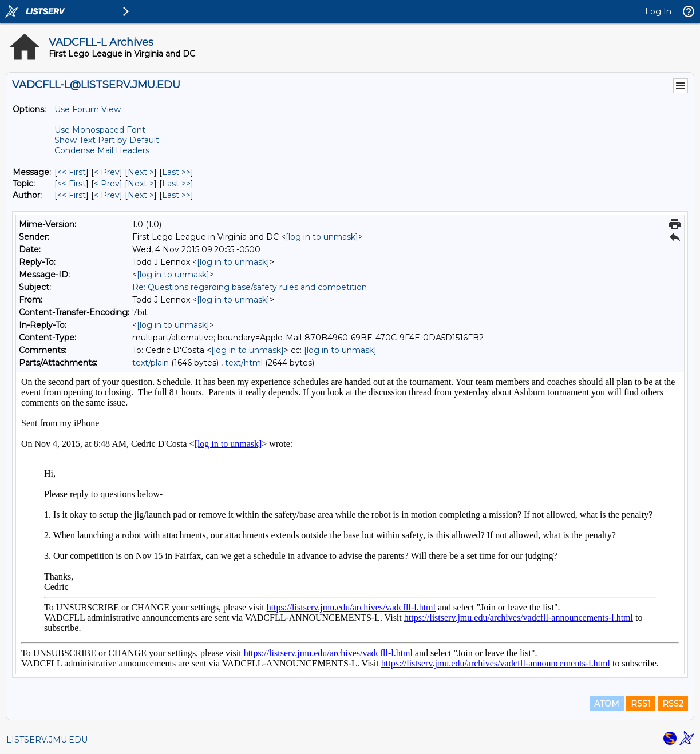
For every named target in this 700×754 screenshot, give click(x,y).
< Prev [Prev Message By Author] (107, 195)
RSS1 (641, 704)
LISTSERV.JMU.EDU (47, 740)
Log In (658, 11)
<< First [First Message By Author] (72, 195)
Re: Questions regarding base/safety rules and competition (250, 287)
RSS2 (673, 704)
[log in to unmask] (322, 237)
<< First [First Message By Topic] (72, 184)
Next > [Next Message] (141, 172)
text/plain (151, 363)
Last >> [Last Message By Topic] (176, 184)
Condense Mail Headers (102, 150)
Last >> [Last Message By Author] (176, 195)
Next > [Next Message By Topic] (141, 184)
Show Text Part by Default (107, 140)
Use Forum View (88, 109)
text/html (244, 363)
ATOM (607, 704)
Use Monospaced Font (100, 130)
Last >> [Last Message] (176, 172)
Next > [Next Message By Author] (141, 195)
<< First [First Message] (72, 172)
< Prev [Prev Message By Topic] (107, 184)
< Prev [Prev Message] (107, 172)
